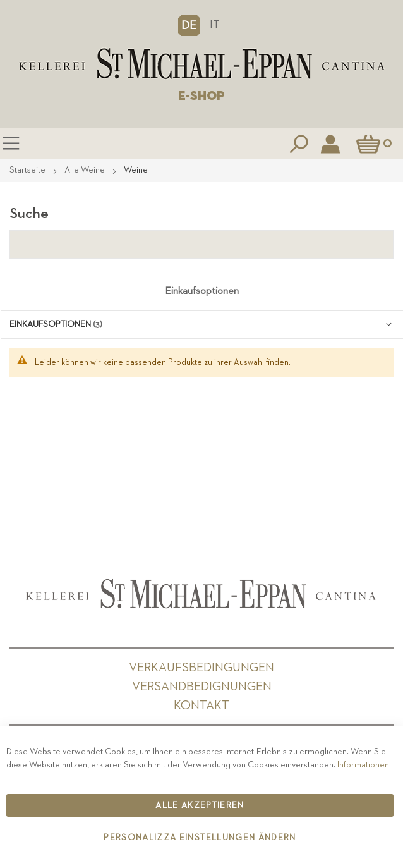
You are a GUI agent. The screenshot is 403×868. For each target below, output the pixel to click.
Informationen (363, 765)
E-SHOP (201, 96)
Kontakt (201, 706)
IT (215, 25)
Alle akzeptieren (200, 805)
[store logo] (202, 64)
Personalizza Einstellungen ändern (200, 838)
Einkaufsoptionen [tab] (202, 291)
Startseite (28, 170)
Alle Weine (86, 170)
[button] (189, 25)
